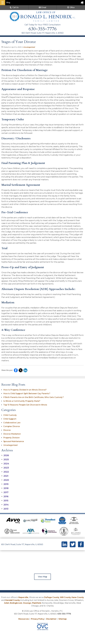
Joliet (7, 603)
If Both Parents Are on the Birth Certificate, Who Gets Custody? (34, 397)
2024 (5, 464)
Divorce (7, 430)
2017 (5, 492)
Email (42, 7)
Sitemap (63, 619)
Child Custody (10, 415)
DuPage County (52, 597)
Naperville (23, 597)
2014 (5, 505)
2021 (5, 476)
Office (71, 7)
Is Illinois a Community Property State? (22, 401)
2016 (5, 496)
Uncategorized (29, 47)
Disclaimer (51, 619)
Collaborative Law (12, 423)
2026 (5, 455)
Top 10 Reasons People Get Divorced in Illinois (25, 405)
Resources (24, 619)
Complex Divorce (12, 426)
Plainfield (37, 603)
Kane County (78, 597)
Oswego (27, 603)
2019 (5, 484)
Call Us (14, 7)
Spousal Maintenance (14, 441)
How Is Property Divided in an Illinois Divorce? (25, 390)
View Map (42, 577)
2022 (5, 472)
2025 (5, 460)
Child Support (10, 419)
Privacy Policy (38, 619)
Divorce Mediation (12, 434)
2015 (5, 501)
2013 (5, 509)
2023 (5, 468)
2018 (5, 488)
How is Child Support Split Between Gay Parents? (27, 394)
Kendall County (13, 600)
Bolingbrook (16, 603)
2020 (5, 480)
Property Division (11, 438)
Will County (65, 597)
